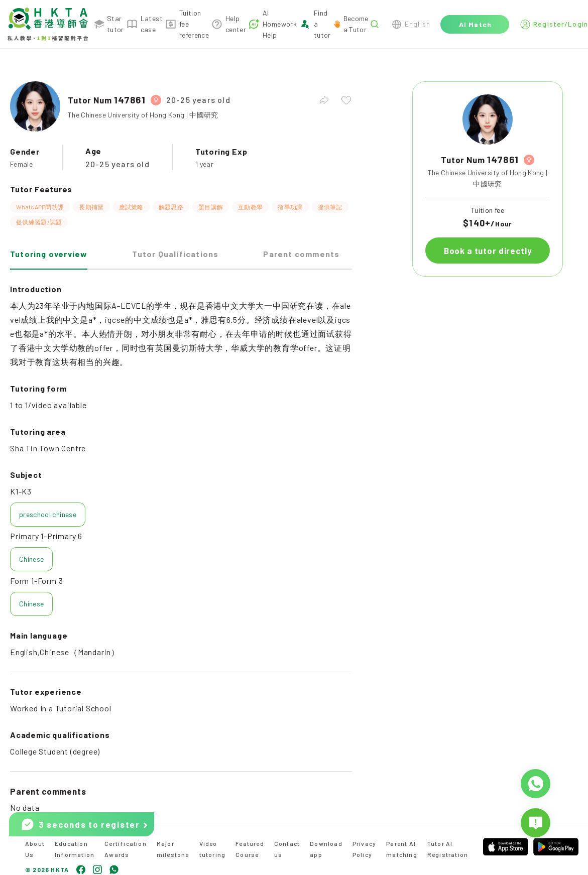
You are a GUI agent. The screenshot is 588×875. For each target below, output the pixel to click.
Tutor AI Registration (448, 849)
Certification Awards (126, 849)
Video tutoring (213, 849)
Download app (326, 849)
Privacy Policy (364, 849)
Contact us (287, 849)
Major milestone (173, 849)
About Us (35, 849)
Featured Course (250, 849)
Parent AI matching (402, 849)
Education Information (75, 849)
